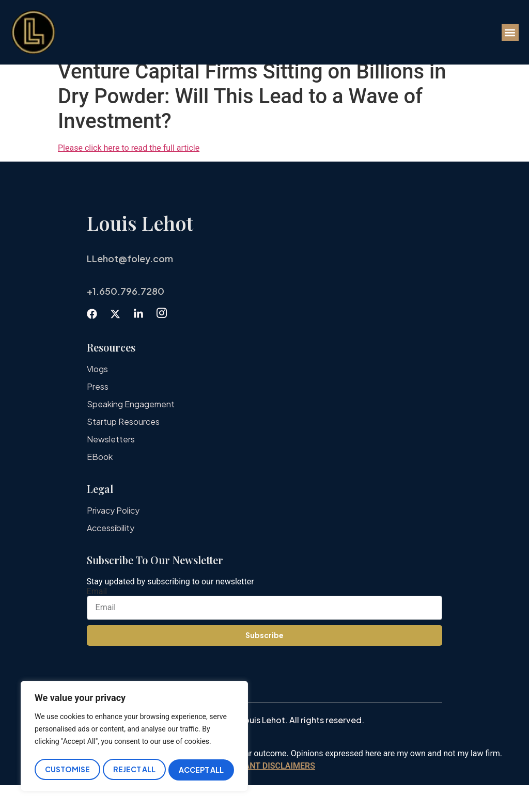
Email (97, 618)
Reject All (134, 770)
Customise (67, 770)
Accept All (202, 770)
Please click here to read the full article (129, 175)
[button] (510, 32)
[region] (134, 738)
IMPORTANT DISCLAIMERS (264, 793)
